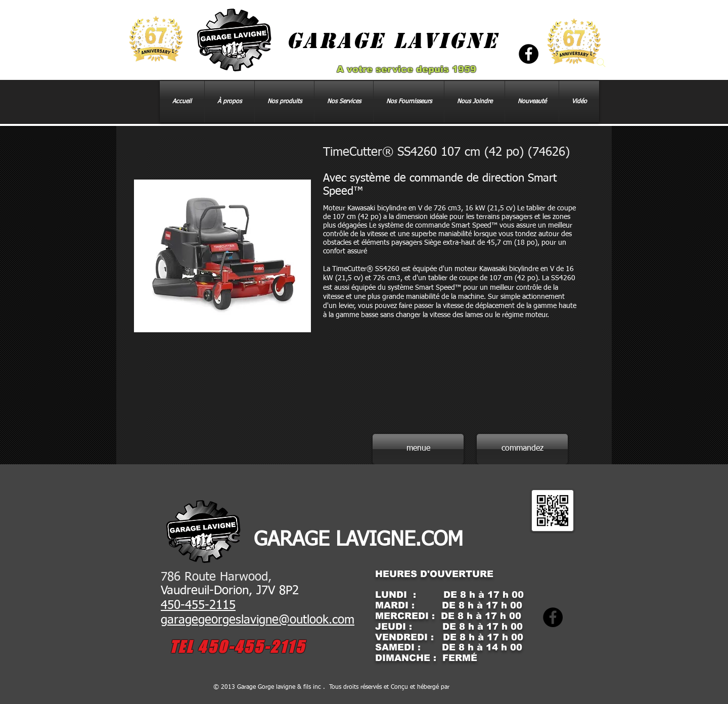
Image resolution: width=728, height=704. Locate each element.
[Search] (601, 63)
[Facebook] (529, 54)
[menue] (418, 449)
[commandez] (522, 449)
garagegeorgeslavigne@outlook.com (258, 620)
